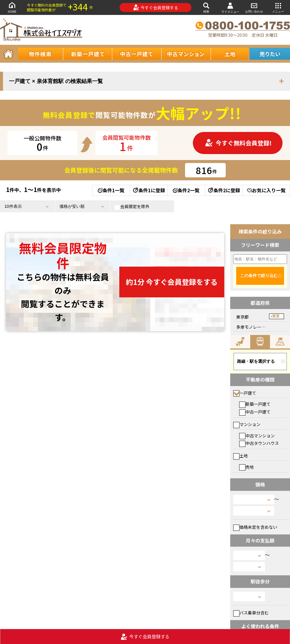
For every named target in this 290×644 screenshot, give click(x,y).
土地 (241, 456)
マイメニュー (230, 8)
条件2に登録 (224, 190)
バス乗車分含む (251, 613)
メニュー (278, 7)
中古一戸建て (255, 412)
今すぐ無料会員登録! (238, 143)
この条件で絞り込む (259, 276)
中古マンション (257, 436)
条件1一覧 (111, 190)
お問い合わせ (254, 7)
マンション (247, 424)
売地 (246, 467)
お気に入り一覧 (266, 190)
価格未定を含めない (255, 527)
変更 (276, 316)
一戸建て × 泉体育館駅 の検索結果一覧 (56, 81)
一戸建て (245, 393)
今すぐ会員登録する (156, 7)
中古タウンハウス (259, 443)
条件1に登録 (149, 190)
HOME (12, 7)
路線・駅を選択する (256, 361)
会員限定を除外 (132, 207)
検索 (206, 7)
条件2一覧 (186, 190)
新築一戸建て (255, 404)
